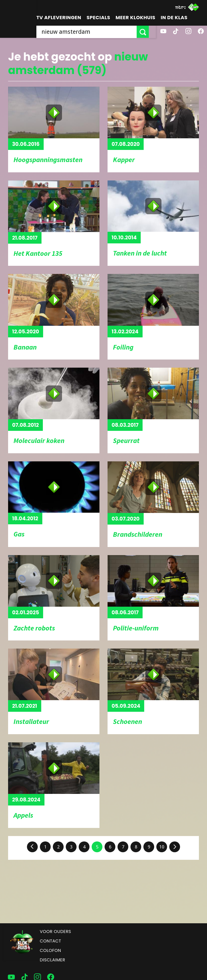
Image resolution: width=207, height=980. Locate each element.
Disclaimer (53, 960)
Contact (51, 941)
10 (162, 847)
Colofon (51, 950)
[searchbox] (90, 32)
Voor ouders (56, 932)
